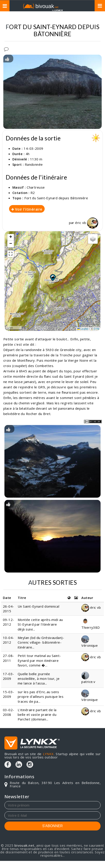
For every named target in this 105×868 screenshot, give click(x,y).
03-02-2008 (9, 712)
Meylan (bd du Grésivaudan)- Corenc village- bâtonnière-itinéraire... (41, 642)
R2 (33, 193)
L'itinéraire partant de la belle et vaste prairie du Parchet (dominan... (37, 715)
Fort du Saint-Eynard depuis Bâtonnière (56, 198)
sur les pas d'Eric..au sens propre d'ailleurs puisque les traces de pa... (41, 697)
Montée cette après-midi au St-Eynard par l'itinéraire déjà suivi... (40, 624)
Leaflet (83, 329)
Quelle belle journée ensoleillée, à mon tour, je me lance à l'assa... (39, 679)
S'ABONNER (52, 826)
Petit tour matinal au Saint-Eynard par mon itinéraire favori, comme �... (39, 660)
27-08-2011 (9, 658)
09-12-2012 (9, 622)
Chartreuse (36, 187)
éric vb (87, 223)
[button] (53, 277)
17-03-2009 (9, 676)
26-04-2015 (9, 609)
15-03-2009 (9, 694)
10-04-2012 (9, 640)
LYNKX (48, 754)
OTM (96, 329)
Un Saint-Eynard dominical (38, 606)
